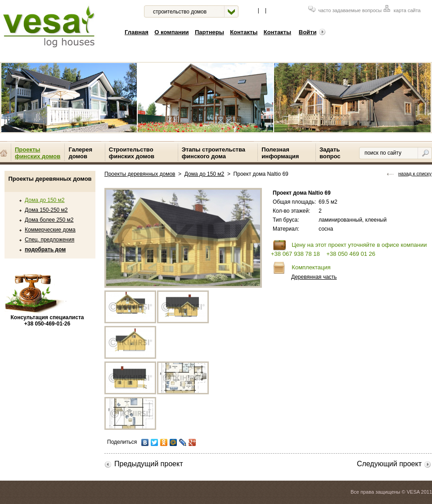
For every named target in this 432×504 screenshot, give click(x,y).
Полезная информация (280, 153)
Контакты (244, 32)
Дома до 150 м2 (45, 200)
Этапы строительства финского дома (214, 153)
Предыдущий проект (144, 464)
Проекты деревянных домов (140, 174)
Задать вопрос (330, 153)
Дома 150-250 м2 (46, 210)
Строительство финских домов (132, 153)
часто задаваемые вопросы (345, 10)
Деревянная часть (314, 277)
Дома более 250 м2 (49, 220)
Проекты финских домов (38, 153)
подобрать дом (45, 250)
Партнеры (209, 32)
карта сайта (402, 10)
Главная (137, 32)
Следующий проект (394, 464)
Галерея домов (80, 153)
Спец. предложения (49, 240)
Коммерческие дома (50, 230)
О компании (171, 32)
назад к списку (409, 174)
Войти (312, 32)
